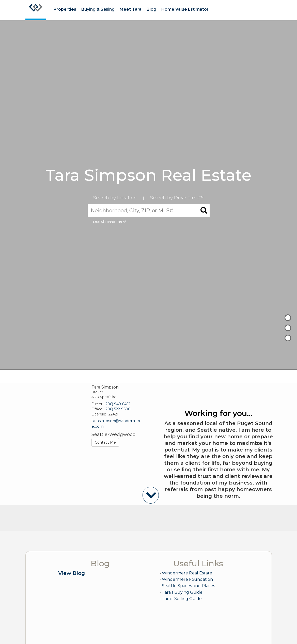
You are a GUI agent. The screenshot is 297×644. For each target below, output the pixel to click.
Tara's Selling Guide (182, 599)
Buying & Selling (98, 9)
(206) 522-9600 (117, 409)
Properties (65, 9)
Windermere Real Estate (187, 573)
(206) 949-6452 (117, 404)
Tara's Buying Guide (182, 592)
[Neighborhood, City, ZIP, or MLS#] (149, 211)
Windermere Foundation (187, 579)
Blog (151, 9)
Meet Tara (131, 9)
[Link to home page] (36, 10)
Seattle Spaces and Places (188, 586)
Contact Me (105, 442)
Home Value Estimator (185, 9)
